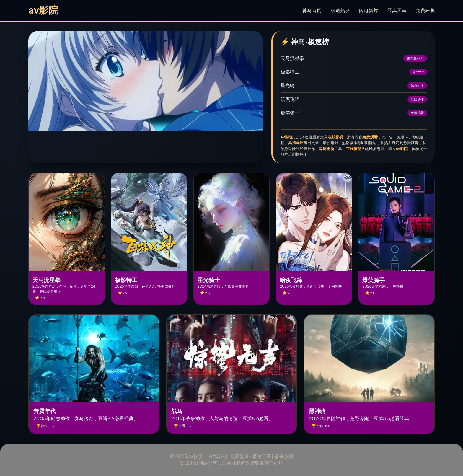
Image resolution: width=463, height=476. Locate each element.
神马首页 (312, 10)
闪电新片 (369, 10)
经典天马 (397, 10)
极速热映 (340, 10)
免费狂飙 (425, 10)
